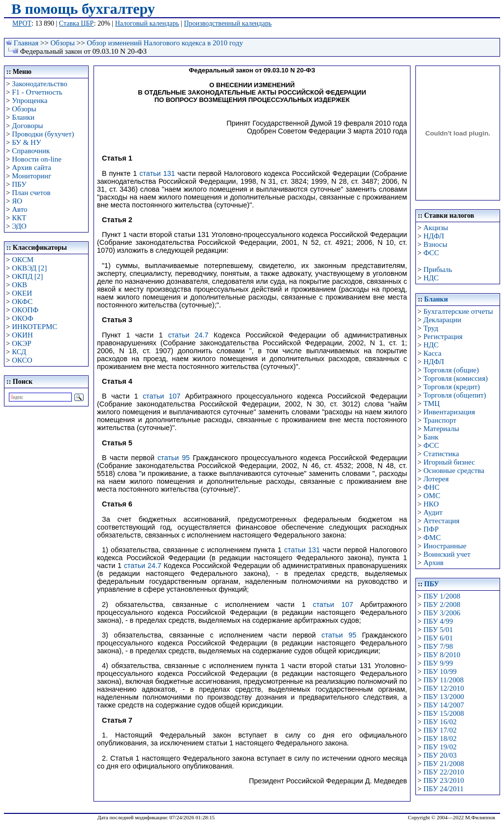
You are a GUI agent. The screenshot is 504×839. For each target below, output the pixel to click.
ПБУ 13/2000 (443, 697)
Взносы (435, 244)
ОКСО (22, 360)
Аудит (433, 512)
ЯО (17, 201)
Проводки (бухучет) (43, 134)
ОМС (432, 496)
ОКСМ (23, 260)
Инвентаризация (449, 412)
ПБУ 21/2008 (443, 764)
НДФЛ (434, 236)
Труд (431, 328)
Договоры (27, 126)
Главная (26, 43)
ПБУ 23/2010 (443, 780)
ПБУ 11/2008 (443, 680)
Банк (431, 437)
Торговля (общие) (451, 370)
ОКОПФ (25, 310)
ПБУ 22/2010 (443, 772)
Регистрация (443, 336)
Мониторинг (31, 176)
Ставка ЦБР (77, 23)
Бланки (23, 117)
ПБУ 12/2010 (443, 688)
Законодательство (39, 84)
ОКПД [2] (27, 276)
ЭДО (19, 226)
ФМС (432, 537)
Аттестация (441, 521)
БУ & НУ (26, 142)
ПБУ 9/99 (438, 663)
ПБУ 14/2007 (443, 705)
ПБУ (19, 184)
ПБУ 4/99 (438, 621)
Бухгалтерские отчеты (458, 311)
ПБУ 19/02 (440, 747)
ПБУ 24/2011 (443, 789)
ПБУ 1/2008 (442, 596)
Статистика (441, 454)
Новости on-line (37, 159)
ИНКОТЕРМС (34, 327)
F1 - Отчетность (37, 92)
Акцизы (436, 228)
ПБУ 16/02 (440, 722)
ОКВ (19, 285)
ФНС (431, 487)
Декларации (442, 320)
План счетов (31, 193)
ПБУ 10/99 (440, 671)
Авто (19, 209)
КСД (19, 352)
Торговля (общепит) (455, 395)
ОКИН (22, 335)
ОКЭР (21, 343)
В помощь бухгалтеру (83, 9)
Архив (433, 563)
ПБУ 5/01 (438, 630)
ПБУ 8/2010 (442, 655)
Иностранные (445, 546)
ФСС (431, 253)
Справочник (31, 151)
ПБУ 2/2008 (442, 604)
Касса (432, 353)
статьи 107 (162, 396)
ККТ (19, 218)
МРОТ (22, 23)
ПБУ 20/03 (440, 755)
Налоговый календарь (147, 23)
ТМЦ (431, 403)
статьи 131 (157, 173)
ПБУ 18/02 (440, 738)
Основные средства (454, 470)
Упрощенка (30, 101)
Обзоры (63, 43)
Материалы (441, 429)
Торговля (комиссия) (456, 378)
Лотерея (436, 479)
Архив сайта (31, 168)
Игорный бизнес (449, 462)
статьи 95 (174, 458)
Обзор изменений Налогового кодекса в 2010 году (165, 43)
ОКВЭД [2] (29, 268)
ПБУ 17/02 (440, 730)
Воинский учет (447, 554)
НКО (431, 504)
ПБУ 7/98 (438, 646)
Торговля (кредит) (452, 387)
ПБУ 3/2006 (442, 613)
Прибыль (438, 269)
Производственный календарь (228, 23)
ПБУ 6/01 (438, 638)
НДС (431, 278)
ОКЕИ (22, 293)
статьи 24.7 (188, 335)
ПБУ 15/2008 (443, 713)
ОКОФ (22, 318)
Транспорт (440, 420)
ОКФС (22, 302)
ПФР (431, 529)
